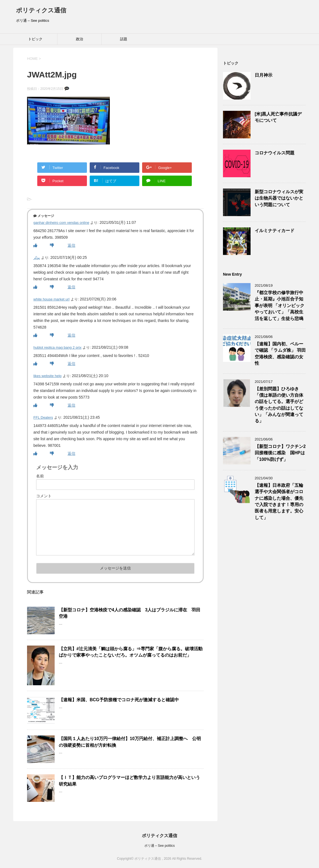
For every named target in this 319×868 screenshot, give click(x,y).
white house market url (51, 299)
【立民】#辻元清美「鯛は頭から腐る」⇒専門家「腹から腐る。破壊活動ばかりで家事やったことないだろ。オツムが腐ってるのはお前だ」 (131, 652)
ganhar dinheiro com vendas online (61, 223)
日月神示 (264, 75)
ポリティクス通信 (41, 10)
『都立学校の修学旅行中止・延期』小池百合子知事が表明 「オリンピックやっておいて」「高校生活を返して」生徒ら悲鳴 (280, 306)
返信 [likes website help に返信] (71, 405)
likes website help (47, 376)
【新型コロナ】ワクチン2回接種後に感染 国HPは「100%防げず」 (280, 453)
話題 (124, 39)
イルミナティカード (275, 231)
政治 (79, 39)
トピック (35, 39)
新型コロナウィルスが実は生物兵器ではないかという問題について (279, 198)
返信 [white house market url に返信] (71, 335)
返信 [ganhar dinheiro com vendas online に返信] (71, 245)
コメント (44, 496)
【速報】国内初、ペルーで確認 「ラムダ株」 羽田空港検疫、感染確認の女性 (280, 354)
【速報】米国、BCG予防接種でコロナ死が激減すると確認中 (119, 700)
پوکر (37, 258)
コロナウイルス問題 (275, 153)
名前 (40, 476)
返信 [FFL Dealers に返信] (71, 453)
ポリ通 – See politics (160, 846)
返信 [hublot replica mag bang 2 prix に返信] (71, 364)
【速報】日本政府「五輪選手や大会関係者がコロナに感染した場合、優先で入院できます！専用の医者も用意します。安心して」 (279, 501)
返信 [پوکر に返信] (71, 287)
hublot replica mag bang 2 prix (57, 347)
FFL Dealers (43, 417)
